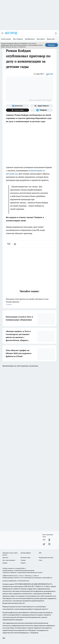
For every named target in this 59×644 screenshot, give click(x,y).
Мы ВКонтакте (30, 39)
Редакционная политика (46, 558)
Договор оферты (26, 553)
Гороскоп (5, 558)
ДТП (40, 553)
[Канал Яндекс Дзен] (17, 110)
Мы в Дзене (41, 39)
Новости (23, 563)
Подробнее (34, 633)
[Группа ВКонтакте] (17, 106)
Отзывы (23, 560)
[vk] (9, 244)
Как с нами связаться (9, 560)
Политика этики (25, 558)
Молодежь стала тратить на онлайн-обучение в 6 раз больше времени (29, 302)
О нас (40, 560)
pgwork (50, 74)
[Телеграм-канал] (42, 110)
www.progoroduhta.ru (19, 568)
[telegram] (16, 244)
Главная (5, 563)
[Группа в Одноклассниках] (49, 540)
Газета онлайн (6, 39)
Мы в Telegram (18, 39)
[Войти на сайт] (56, 33)
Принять (52, 45)
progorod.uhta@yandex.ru (10, 581)
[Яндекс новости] (42, 106)
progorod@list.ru (47, 578)
